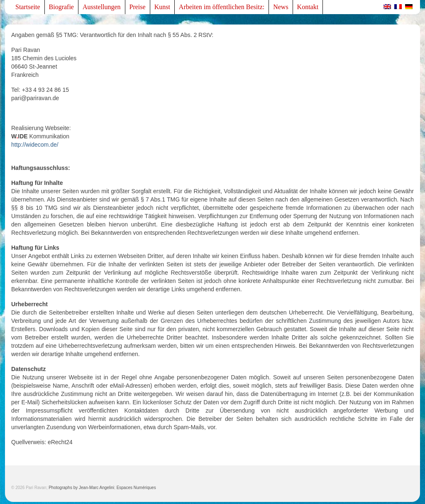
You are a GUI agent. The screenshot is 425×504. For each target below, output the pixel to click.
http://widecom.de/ (35, 145)
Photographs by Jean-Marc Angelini (81, 488)
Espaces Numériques (136, 488)
